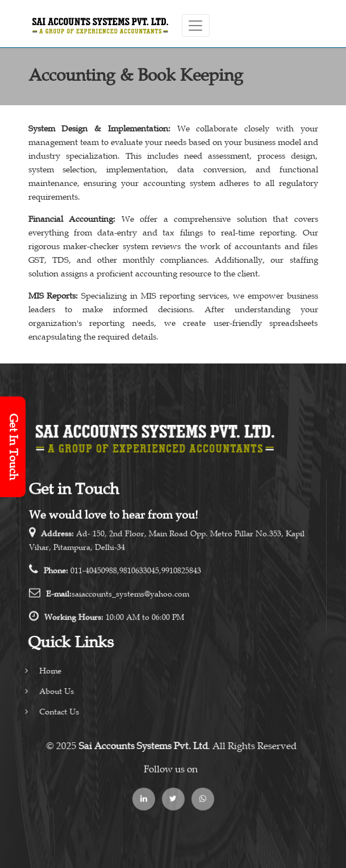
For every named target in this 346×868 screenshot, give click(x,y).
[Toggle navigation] (196, 26)
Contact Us (46, 712)
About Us (43, 691)
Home (37, 671)
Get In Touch (13, 447)
